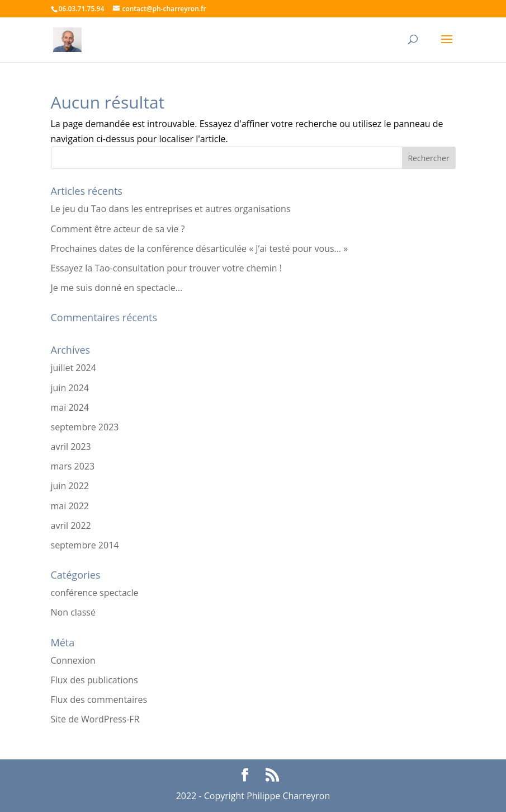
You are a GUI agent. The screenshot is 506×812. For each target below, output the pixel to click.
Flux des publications (94, 680)
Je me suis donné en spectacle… (117, 288)
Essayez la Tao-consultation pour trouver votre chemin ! (167, 268)
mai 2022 (70, 506)
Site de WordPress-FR (95, 719)
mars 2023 (73, 466)
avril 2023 (71, 447)
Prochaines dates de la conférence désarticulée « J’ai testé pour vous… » (200, 248)
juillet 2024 (74, 368)
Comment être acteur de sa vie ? (118, 229)
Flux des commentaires (99, 700)
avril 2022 (71, 525)
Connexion (73, 660)
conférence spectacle (95, 593)
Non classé (73, 612)
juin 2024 (70, 388)
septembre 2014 (85, 545)
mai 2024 (70, 407)
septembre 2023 (85, 427)
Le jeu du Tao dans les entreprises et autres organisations (171, 209)
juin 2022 (70, 486)
